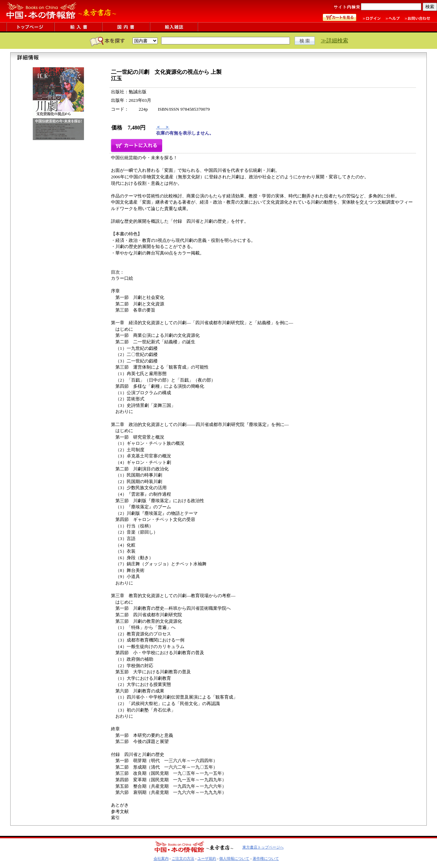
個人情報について (234, 858)
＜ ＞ (163, 127)
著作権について (266, 858)
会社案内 (161, 858)
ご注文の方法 (183, 858)
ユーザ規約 (207, 858)
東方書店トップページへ (263, 847)
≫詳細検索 (335, 40)
